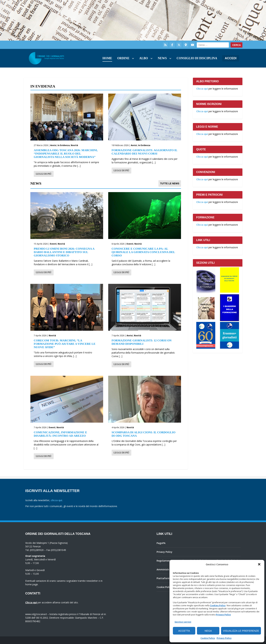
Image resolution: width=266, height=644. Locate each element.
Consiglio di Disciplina (197, 58)
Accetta (184, 631)
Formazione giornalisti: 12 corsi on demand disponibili (142, 342)
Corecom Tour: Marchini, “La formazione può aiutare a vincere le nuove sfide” (65, 344)
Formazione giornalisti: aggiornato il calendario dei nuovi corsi (144, 152)
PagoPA (161, 543)
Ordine (123, 58)
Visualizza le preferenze (241, 631)
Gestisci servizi (183, 622)
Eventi (53, 244)
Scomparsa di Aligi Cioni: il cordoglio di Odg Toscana (144, 434)
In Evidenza (64, 145)
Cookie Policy (208, 638)
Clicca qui (202, 89)
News (162, 58)
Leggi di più (44, 174)
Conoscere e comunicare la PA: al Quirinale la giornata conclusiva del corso (143, 252)
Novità (74, 145)
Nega (208, 631)
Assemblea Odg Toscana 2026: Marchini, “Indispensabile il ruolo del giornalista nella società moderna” (66, 154)
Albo (144, 58)
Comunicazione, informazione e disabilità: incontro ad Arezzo (60, 434)
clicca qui (56, 500)
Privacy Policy (223, 615)
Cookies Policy (218, 605)
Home (107, 58)
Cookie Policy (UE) (167, 587)
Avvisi (53, 145)
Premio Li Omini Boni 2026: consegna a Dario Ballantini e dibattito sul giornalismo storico (64, 252)
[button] (259, 564)
